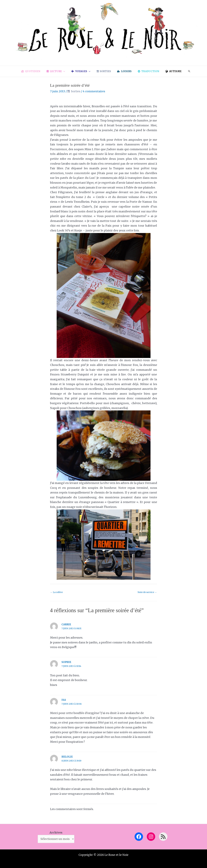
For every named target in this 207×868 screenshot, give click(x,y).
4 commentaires (95, 91)
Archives (56, 832)
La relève (57, 592)
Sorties (76, 91)
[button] (67, 71)
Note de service (147, 592)
